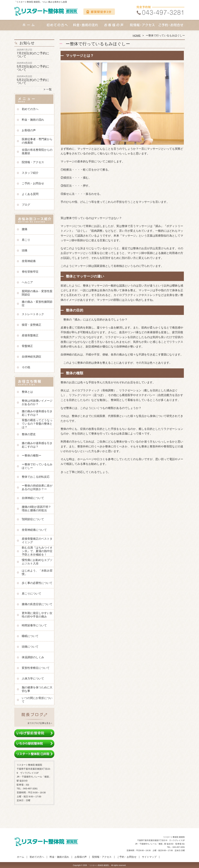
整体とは (27, 392)
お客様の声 (114, 27)
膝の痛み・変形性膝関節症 (37, 304)
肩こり (26, 240)
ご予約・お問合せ (171, 27)
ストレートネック (33, 314)
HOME (137, 35)
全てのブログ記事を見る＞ (40, 723)
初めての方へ (57, 27)
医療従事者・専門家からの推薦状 (37, 141)
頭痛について (30, 647)
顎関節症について (33, 519)
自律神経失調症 (32, 357)
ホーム (29, 27)
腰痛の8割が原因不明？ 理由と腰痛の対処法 (38, 509)
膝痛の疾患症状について (37, 604)
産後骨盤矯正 (30, 335)
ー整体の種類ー (32, 455)
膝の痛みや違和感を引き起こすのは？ (37, 445)
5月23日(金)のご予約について (33, 68)
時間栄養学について (34, 625)
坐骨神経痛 (29, 261)
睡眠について (30, 636)
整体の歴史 (29, 434)
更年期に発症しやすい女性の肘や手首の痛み (37, 615)
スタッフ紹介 (30, 173)
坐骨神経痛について (34, 530)
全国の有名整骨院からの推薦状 (37, 152)
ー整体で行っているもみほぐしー (37, 466)
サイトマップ (149, 857)
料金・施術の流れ (85, 27)
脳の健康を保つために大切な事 (37, 689)
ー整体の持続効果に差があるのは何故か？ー (37, 487)
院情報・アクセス (142, 27)
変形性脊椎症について (36, 668)
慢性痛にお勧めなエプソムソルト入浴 (37, 562)
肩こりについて (32, 594)
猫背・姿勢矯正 (32, 325)
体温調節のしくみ (33, 657)
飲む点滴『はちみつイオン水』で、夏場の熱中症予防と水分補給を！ (37, 551)
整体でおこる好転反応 (36, 477)
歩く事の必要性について (37, 583)
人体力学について (33, 679)
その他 (26, 367)
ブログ (26, 205)
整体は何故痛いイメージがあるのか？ (37, 402)
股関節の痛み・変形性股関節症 (37, 293)
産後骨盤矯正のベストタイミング (37, 540)
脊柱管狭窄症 (30, 272)
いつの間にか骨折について (37, 700)
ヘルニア (27, 282)
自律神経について (33, 498)
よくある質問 (30, 194)
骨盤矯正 (27, 346)
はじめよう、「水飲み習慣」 (37, 572)
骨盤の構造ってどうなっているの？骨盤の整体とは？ (37, 424)
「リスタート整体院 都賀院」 (99, 865)
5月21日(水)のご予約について (33, 81)
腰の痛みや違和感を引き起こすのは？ (37, 413)
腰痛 (25, 229)
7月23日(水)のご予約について (33, 55)
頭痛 (25, 250)
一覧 (49, 89)
